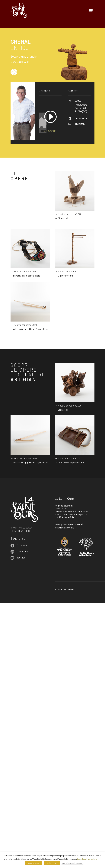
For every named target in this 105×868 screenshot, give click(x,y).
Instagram (22, 551)
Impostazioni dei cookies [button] (72, 863)
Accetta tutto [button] (33, 863)
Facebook (22, 545)
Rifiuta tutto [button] (52, 863)
